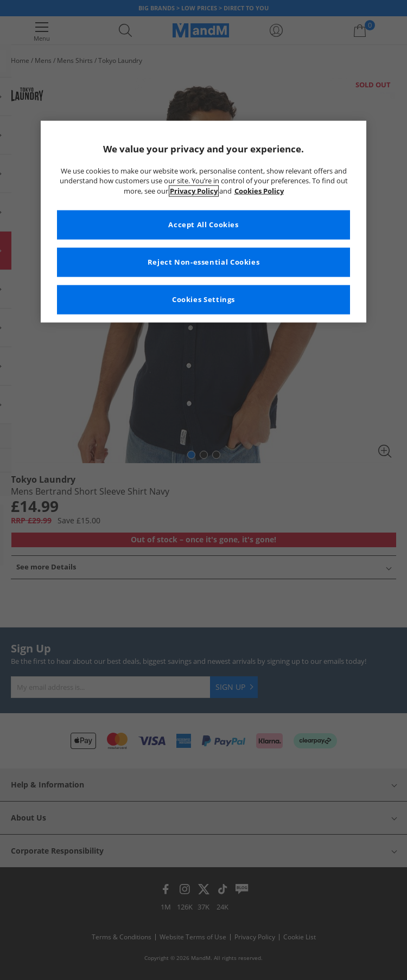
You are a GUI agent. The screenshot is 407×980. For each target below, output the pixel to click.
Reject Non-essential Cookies (204, 262)
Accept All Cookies (203, 225)
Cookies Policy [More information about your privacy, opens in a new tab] (259, 191)
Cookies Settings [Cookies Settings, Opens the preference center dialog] (203, 300)
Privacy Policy (194, 191)
